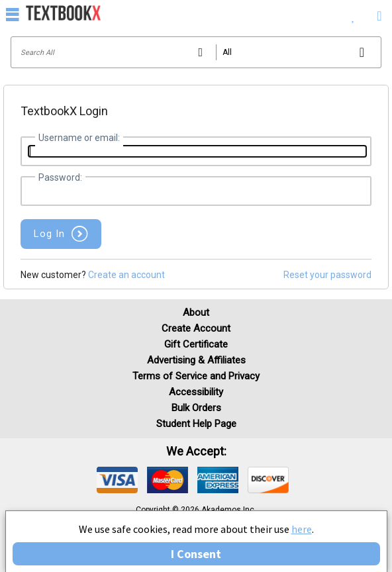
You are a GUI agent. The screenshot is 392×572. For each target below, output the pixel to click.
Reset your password (327, 275)
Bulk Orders (196, 408)
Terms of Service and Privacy (196, 376)
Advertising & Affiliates (196, 360)
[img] (117, 480)
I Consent (196, 554)
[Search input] (196, 52)
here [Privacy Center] (302, 529)
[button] (61, 234)
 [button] (13, 14)
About (196, 312)
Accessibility (196, 392)
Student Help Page (196, 424)
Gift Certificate (196, 344)
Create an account (126, 275)
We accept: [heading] (196, 452)
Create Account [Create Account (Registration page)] (196, 328)
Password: (60, 177)
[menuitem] (353, 13)
